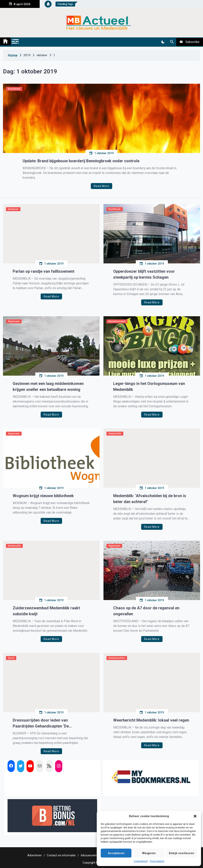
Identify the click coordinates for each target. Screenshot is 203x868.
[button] (195, 816)
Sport (11, 658)
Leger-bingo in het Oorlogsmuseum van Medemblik (149, 387)
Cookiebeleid (141, 861)
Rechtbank (115, 209)
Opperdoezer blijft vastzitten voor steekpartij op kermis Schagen (144, 274)
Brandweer (14, 89)
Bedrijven (13, 209)
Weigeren (149, 853)
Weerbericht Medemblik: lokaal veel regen (151, 720)
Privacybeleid (157, 861)
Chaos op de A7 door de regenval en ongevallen (146, 611)
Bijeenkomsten (117, 321)
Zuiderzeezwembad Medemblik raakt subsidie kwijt (46, 611)
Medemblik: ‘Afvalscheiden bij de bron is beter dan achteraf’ (150, 499)
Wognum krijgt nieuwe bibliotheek (43, 496)
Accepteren (116, 853)
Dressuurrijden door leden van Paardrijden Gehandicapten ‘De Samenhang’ (41, 723)
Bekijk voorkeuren (182, 853)
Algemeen (14, 321)
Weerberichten (117, 658)
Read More (101, 186)
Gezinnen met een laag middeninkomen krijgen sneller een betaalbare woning (48, 387)
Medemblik (115, 434)
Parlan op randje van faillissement (44, 271)
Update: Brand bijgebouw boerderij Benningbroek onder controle (81, 161)
